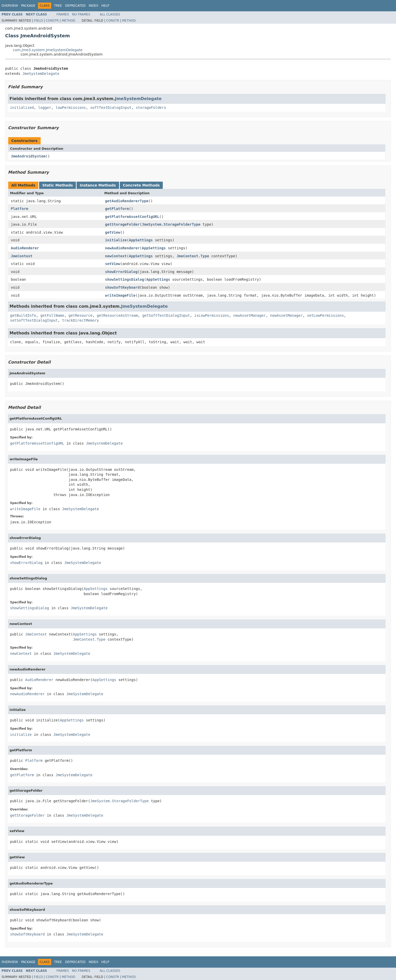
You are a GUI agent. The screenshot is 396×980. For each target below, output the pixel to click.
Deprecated (75, 6)
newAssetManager (249, 315)
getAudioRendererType (127, 201)
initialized (22, 108)
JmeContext (22, 256)
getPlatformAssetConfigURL (132, 217)
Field (38, 21)
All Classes (110, 14)
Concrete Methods (141, 185)
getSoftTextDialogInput (166, 315)
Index (94, 6)
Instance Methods (98, 185)
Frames (63, 14)
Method (69, 21)
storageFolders (151, 108)
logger (45, 108)
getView (113, 232)
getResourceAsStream (117, 315)
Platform (19, 209)
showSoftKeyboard (123, 287)
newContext (116, 256)
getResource (81, 315)
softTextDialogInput (111, 108)
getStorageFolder (123, 224)
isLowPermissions (211, 315)
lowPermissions (71, 108)
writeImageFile (120, 295)
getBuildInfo (23, 315)
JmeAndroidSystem (28, 156)
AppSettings (141, 240)
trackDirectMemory (80, 320)
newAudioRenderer (123, 248)
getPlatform (117, 209)
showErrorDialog (121, 272)
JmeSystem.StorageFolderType (171, 224)
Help (105, 6)
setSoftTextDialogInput (34, 320)
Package (28, 6)
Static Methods (57, 185)
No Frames (81, 14)
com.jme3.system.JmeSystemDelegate (48, 50)
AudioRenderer (25, 248)
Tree (58, 6)
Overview (10, 6)
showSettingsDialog (125, 279)
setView (113, 264)
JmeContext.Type (193, 256)
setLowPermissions (325, 315)
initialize (116, 240)
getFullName (52, 315)
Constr (52, 21)
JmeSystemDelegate (41, 74)
